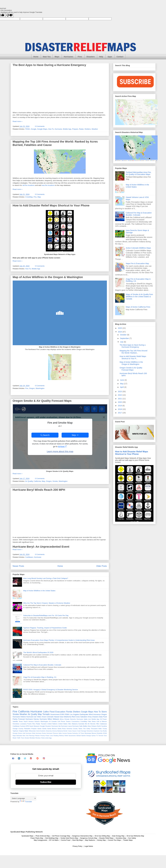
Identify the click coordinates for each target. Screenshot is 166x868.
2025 (120, 328)
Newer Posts (18, 566)
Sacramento (72, 736)
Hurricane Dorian (41, 733)
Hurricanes (69, 57)
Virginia (21, 731)
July (122, 342)
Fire (35, 197)
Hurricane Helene (19, 717)
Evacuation (60, 712)
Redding (56, 736)
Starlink (84, 736)
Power (105, 719)
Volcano (37, 721)
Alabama (75, 724)
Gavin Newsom (34, 726)
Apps (110, 57)
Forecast (22, 719)
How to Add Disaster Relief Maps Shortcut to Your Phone (51, 205)
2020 (120, 402)
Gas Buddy (104, 731)
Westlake (32, 738)
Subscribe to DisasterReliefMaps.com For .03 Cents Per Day (46, 615)
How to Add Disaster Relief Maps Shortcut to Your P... (133, 357)
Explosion (97, 731)
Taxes (80, 729)
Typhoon (16, 731)
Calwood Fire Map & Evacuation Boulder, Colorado (42, 665)
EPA (27, 726)
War (70, 724)
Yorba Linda (44, 738)
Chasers (95, 717)
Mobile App (67, 129)
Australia (81, 724)
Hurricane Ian (31, 717)
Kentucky (75, 733)
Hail (24, 733)
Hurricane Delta (30, 733)
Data (101, 717)
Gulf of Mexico (102, 721)
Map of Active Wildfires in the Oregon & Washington (48, 277)
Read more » (18, 121)
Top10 (25, 721)
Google (34, 129)
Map (39, 197)
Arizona (55, 731)
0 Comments (40, 126)
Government (55, 714)
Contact (120, 57)
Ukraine (27, 738)
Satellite (15, 721)
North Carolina (102, 726)
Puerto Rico (31, 724)
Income (65, 733)
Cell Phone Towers (64, 721)
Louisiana (23, 724)
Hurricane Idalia (82, 719)
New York (26, 736)
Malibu (85, 726)
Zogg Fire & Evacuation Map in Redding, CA (40, 677)
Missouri (94, 733)
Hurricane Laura (66, 726)
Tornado (46, 714)
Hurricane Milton (46, 719)
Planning (32, 736)
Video (39, 717)
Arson (44, 717)
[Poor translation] (9, 15)
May (122, 384)
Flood (52, 712)
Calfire (46, 712)
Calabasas (103, 724)
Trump (105, 729)
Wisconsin (32, 731)
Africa (62, 719)
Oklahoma (67, 717)
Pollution (37, 736)
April (122, 387)
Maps (57, 57)
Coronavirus (75, 721)
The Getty (87, 729)
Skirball (79, 736)
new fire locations (48, 185)
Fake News (92, 721)
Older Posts (102, 566)
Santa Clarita (42, 729)
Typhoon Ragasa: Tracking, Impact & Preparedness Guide (45, 628)
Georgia (15, 733)
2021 (120, 399)
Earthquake (84, 714)
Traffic (19, 738)
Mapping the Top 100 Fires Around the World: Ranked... (133, 352)
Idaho (60, 733)
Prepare (75, 129)
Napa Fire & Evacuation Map (137, 263)
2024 (120, 332)
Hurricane (58, 129)
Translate (26, 802)
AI (50, 721)
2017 (120, 413)
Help (101, 57)
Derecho (73, 719)
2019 (120, 406)
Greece (20, 733)
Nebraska (19, 736)
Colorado (50, 717)
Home (36, 57)
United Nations (52, 724)
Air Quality (29, 481)
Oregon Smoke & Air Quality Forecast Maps (42, 401)
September (125, 338)
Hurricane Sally (77, 726)
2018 (120, 409)
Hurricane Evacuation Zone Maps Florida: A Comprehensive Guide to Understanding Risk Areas (59, 640)
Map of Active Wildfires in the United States (39, 591)
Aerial (38, 731)
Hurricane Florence (52, 733)
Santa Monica (52, 729)
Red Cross (76, 717)
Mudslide (100, 733)
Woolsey (38, 738)
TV (97, 736)
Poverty (43, 736)
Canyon (74, 731)
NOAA (105, 733)
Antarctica (49, 731)
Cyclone (23, 726)
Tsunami (44, 724)
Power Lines (49, 736)
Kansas (70, 733)
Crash (79, 731)
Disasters (91, 57)
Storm (104, 712)
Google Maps (42, 129)
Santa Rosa (62, 729)
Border (66, 731)
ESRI (62, 714)
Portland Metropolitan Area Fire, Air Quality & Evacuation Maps (139, 173)
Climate (67, 719)
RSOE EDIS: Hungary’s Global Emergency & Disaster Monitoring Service (51, 690)
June (122, 380)
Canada (54, 721)
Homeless (16, 724)
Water (26, 731)
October (124, 335)
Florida (69, 712)
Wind (91, 714)
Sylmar (94, 736)
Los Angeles (75, 714)
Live (89, 719)
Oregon (32, 388)
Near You (47, 57)
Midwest (56, 719)
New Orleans (92, 726)
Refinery (62, 736)
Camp (70, 731)
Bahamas (60, 731)
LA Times (81, 733)
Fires (80, 57)
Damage (84, 731)
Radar (81, 129)
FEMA (28, 129)
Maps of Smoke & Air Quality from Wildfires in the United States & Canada (139, 297)
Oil (101, 719)
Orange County (18, 729)
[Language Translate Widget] (23, 798)
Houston (48, 726)
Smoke (55, 481)
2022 (120, 395)
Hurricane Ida (56, 726)
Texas (21, 721)
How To (51, 129)
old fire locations (28, 185)
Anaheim (43, 731)
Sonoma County (72, 729)
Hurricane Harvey (32, 719)
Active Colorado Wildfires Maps (138, 248)
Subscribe (46, 782)
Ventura (31, 721)
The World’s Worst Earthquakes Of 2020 (38, 652)
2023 (120, 392)
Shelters (88, 129)
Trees (23, 738)
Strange (88, 736)
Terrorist (101, 736)
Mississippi (88, 733)
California (37, 481)
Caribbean (29, 557)
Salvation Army (86, 717)
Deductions (90, 731)
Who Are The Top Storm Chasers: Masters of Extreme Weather (47, 603)
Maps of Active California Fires (138, 307)
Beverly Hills (95, 724)
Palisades (27, 729)
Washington (40, 388)
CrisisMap (29, 197)
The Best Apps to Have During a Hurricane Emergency (49, 65)
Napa (14, 736)
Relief (66, 736)
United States (63, 724)
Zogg (50, 738)
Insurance (97, 714)
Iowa (61, 717)
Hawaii (56, 717)
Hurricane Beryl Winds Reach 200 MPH (39, 490)
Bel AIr (87, 724)
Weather (95, 129)
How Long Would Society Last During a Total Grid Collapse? (46, 578)
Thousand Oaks (96, 729)
